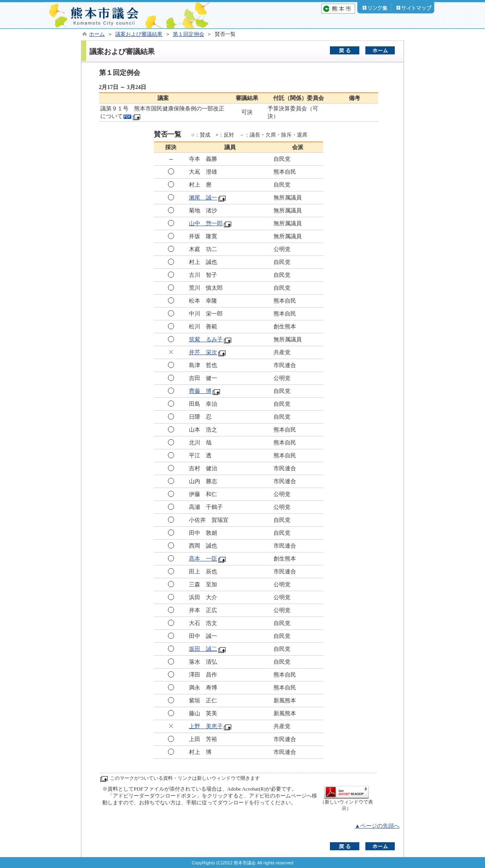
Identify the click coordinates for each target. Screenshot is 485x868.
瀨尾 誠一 (203, 198)
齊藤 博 (200, 391)
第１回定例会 (189, 34)
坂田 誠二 (203, 649)
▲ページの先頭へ (377, 826)
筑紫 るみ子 (206, 340)
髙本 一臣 (203, 559)
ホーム (97, 34)
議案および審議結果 (139, 34)
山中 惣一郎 (206, 223)
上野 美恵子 (206, 726)
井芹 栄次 (203, 352)
